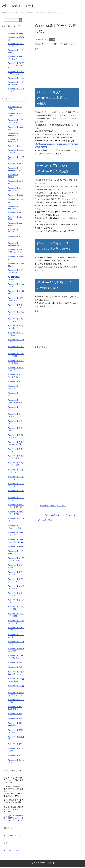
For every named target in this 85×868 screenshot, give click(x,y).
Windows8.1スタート (21, 6)
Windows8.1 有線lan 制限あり (15, 708)
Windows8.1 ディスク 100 (16, 348)
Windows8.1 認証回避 (16, 739)
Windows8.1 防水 (15, 756)
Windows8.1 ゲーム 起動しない (16, 279)
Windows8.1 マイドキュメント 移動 (16, 527)
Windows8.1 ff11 (15, 146)
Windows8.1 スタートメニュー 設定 (16, 307)
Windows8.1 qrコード (16, 201)
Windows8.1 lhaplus (13, 176)
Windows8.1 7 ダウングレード (16, 122)
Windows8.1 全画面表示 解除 (16, 650)
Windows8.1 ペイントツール (16, 479)
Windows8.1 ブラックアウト (16, 423)
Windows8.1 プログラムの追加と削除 (16, 444)
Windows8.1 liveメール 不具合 (16, 190)
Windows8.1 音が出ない (16, 762)
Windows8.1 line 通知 (16, 183)
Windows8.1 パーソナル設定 (16, 388)
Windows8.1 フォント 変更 (16, 416)
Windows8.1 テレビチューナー (16, 369)
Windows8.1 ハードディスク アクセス (16, 395)
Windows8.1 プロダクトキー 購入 (16, 465)
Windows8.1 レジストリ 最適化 (16, 616)
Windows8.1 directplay (13, 135)
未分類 (52, 40)
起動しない (61, 506)
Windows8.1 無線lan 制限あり (15, 725)
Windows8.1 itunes (16, 34)
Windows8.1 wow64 (13, 231)
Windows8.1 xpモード (16, 238)
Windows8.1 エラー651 (16, 265)
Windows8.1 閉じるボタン (16, 750)
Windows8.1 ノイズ (16, 382)
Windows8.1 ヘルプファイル (16, 485)
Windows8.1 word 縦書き (15, 225)
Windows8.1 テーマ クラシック (16, 341)
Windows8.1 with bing (15, 218)
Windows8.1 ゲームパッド (16, 286)
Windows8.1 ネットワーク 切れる (16, 376)
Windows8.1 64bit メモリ (15, 115)
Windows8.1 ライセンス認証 (16, 574)
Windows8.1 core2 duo (16, 129)
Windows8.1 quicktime (13, 208)
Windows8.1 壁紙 (45, 521)
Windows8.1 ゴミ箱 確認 (16, 293)
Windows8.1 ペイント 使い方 (16, 472)
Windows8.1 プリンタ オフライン (16, 437)
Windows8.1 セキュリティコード (16, 314)
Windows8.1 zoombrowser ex (15, 245)
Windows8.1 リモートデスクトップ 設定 (16, 595)
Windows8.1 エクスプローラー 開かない (16, 251)
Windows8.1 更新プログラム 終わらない (16, 66)
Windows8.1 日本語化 (16, 688)
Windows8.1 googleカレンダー (16, 152)
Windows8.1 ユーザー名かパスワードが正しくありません (16, 560)
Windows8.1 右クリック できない (16, 657)
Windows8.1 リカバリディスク (16, 588)
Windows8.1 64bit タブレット (15, 108)
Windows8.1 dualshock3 (13, 141)
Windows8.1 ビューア (16, 409)
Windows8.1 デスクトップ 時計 (16, 355)
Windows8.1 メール (16, 79)
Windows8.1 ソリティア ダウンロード (61, 516)
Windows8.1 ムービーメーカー (16, 534)
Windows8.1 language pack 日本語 (16, 170)
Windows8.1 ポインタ (16, 520)
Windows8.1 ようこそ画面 (16, 567)
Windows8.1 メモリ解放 (16, 553)
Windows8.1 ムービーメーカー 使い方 (16, 541)
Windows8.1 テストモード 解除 (16, 362)
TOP (13, 13)
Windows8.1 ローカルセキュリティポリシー (16, 623)
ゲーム (53, 506)
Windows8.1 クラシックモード (16, 272)
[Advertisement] (57, 67)
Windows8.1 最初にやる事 (16, 701)
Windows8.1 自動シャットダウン (16, 732)
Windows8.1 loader (16, 196)
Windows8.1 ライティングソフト (16, 581)
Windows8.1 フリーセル (16, 430)
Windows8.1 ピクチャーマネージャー (16, 402)
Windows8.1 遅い (15, 744)
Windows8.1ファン (11, 851)
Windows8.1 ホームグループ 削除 (16, 513)
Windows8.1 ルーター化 (16, 602)
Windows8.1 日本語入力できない (16, 681)
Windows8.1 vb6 (15, 213)
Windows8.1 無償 (15, 719)
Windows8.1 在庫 (15, 663)
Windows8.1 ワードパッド (16, 636)
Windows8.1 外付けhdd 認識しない (16, 674)
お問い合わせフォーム (13, 836)
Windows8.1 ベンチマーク (16, 499)
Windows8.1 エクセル (16, 258)
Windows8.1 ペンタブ (16, 492)
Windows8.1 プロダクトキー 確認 (16, 458)
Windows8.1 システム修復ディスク (16, 300)
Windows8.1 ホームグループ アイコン (16, 506)
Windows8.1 (45, 506)
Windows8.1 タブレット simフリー (16, 328)
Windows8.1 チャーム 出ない (16, 335)
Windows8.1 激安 (15, 714)
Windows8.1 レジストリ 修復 (16, 609)
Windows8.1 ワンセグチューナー (16, 643)
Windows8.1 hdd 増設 (16, 159)
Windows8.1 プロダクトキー (16, 451)
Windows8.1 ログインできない (16, 629)
